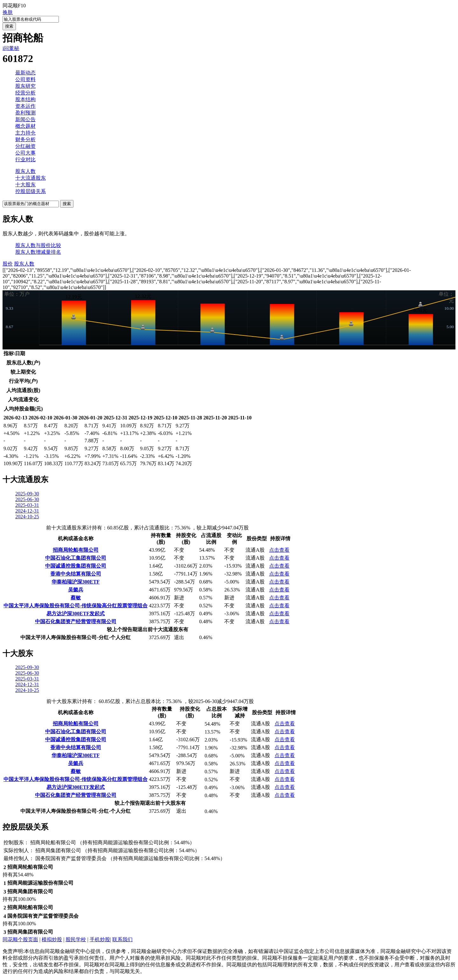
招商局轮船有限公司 (76, 550)
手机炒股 (100, 939)
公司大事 (25, 153)
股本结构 (25, 99)
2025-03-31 (27, 505)
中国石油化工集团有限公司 (76, 558)
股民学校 (76, 939)
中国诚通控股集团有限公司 (76, 566)
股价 (8, 264)
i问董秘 (11, 48)
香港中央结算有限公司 (76, 574)
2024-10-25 (27, 517)
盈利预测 (25, 113)
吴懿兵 (76, 590)
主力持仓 (25, 133)
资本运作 (25, 106)
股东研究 (25, 86)
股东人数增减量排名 (38, 252)
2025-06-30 (27, 499)
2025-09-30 (27, 494)
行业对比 (25, 159)
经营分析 (25, 93)
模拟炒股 (52, 939)
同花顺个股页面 (20, 939)
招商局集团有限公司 (58, 850)
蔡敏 (76, 598)
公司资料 (25, 79)
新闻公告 (25, 119)
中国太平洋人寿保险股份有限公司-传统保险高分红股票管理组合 (76, 606)
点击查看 (279, 550)
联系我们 (122, 939)
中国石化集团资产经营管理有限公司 (76, 621)
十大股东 (25, 185)
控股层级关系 (31, 191)
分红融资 (25, 146)
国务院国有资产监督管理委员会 (71, 858)
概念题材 (25, 126)
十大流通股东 (31, 178)
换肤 (8, 12)
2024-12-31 (27, 511)
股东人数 (25, 171)
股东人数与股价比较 (38, 245)
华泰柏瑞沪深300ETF (76, 582)
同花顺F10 (14, 6)
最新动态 (25, 73)
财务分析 (25, 139)
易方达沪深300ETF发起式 (76, 614)
